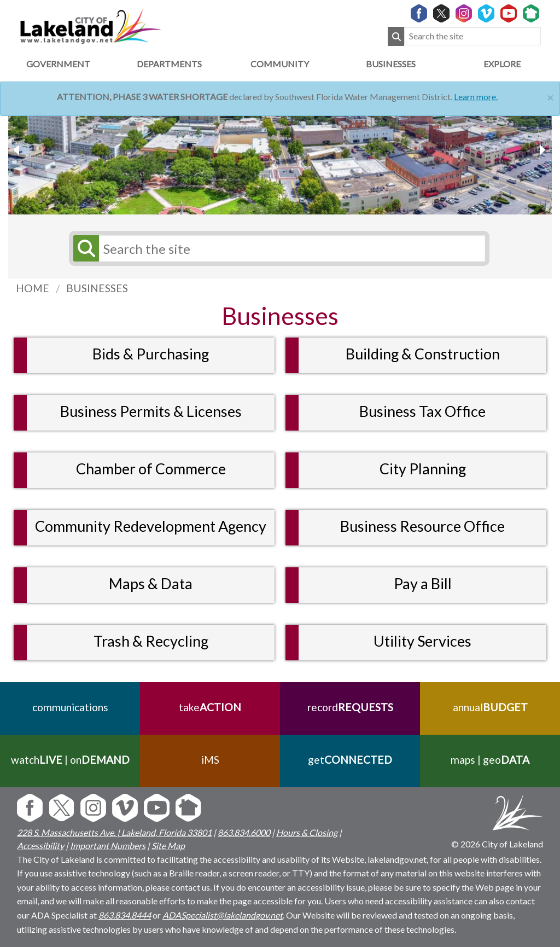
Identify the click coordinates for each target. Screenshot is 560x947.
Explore (502, 64)
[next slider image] (18, 150)
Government (58, 64)
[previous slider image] (542, 150)
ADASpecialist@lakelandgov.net (223, 915)
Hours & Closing (307, 832)
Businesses (391, 64)
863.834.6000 (244, 832)
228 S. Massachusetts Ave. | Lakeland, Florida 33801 (114, 832)
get (350, 760)
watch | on (70, 760)
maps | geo (490, 760)
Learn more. (476, 97)
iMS (210, 760)
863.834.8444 (125, 915)
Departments (169, 64)
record (350, 707)
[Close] (550, 96)
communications (70, 707)
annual (490, 707)
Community (280, 64)
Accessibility (40, 846)
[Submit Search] (396, 36)
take (210, 707)
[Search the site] (472, 36)
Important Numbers (108, 846)
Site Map (168, 846)
